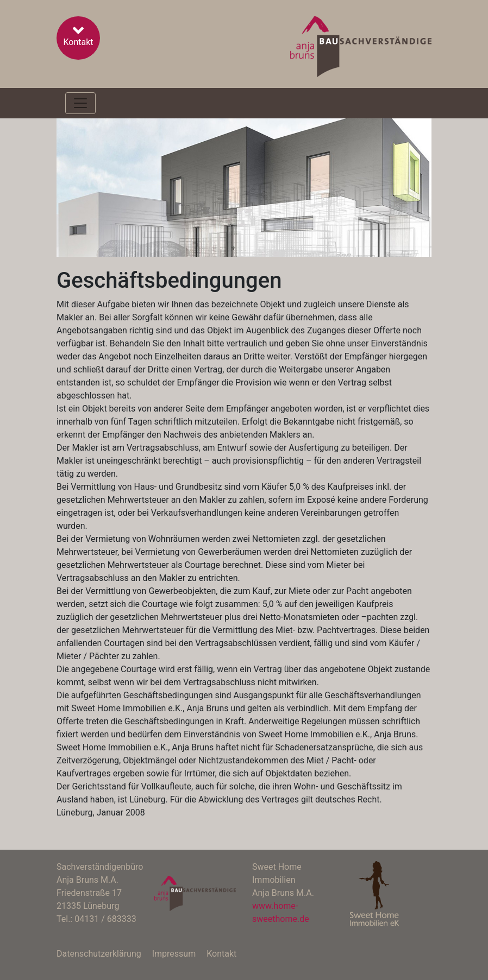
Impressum (174, 954)
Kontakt (78, 34)
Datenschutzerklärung (99, 954)
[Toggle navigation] (80, 103)
